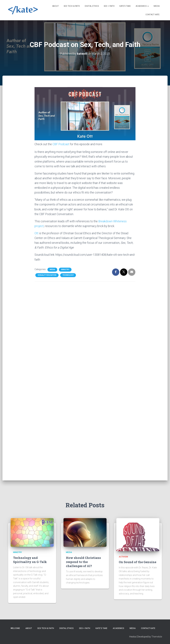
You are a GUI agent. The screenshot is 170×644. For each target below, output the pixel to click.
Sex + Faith (109, 6)
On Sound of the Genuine (138, 562)
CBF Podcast (61, 144)
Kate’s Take (125, 6)
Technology (68, 275)
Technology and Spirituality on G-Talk (30, 560)
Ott (36, 233)
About (55, 6)
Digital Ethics (92, 6)
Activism (123, 557)
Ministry (65, 269)
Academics (142, 6)
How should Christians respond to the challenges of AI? (83, 562)
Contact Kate (152, 15)
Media (157, 6)
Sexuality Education (47, 275)
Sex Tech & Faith (72, 6)
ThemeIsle (157, 637)
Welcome (15, 628)
